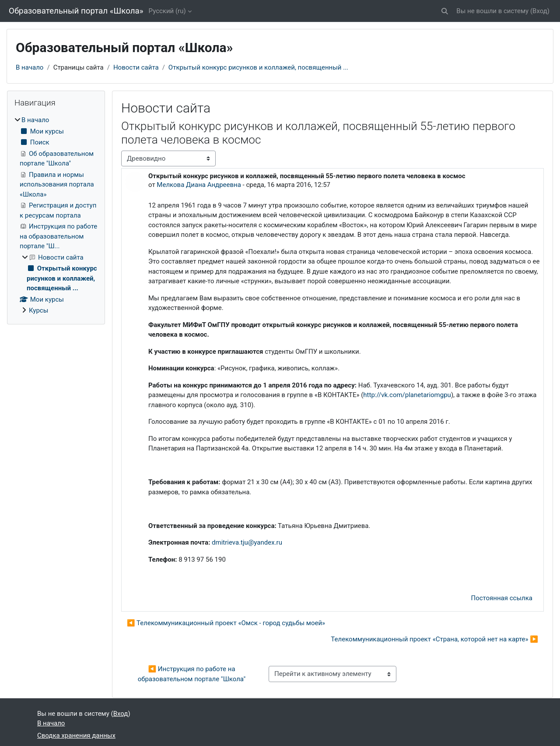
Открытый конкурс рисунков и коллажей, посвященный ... (258, 67)
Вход (540, 11)
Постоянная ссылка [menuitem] (502, 598)
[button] (445, 11)
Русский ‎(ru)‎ (167, 11)
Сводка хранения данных (76, 735)
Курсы (38, 310)
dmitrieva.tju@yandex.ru (247, 542)
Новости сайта (136, 67)
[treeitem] (56, 215)
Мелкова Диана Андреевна (199, 185)
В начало (30, 67)
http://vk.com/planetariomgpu (407, 395)
